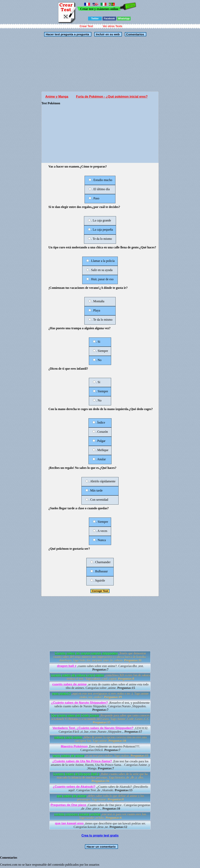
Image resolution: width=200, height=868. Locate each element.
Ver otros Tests (112, 26)
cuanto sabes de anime (70, 684)
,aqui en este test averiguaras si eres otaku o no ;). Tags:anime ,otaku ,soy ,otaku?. (100, 695)
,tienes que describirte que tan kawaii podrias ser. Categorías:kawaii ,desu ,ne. (100, 825)
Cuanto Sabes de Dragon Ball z (76, 774)
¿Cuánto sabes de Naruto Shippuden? (80, 703)
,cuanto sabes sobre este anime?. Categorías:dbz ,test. (100, 668)
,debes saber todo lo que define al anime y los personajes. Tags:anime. (100, 798)
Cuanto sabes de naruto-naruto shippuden (86, 653)
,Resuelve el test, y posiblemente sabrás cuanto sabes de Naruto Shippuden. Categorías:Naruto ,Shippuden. (100, 706)
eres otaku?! (61, 694)
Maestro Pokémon (74, 746)
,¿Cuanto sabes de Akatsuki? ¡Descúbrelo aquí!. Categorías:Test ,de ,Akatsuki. (100, 788)
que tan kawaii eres (69, 823)
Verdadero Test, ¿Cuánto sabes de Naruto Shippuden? (93, 728)
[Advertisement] (100, 64)
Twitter (95, 19)
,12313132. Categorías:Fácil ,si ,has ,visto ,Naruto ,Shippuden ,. (100, 730)
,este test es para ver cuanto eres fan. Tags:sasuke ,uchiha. (100, 816)
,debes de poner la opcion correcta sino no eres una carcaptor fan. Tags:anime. (100, 739)
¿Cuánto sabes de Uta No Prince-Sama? (82, 761)
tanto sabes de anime (68, 756)
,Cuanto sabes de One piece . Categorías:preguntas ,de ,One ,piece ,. (100, 807)
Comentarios (135, 34)
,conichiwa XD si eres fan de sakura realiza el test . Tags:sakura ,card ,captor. (100, 677)
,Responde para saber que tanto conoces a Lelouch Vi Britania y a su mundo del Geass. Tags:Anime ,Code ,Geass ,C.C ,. (100, 719)
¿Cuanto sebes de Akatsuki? (74, 787)
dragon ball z (67, 666)
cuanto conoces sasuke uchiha (77, 814)
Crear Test (86, 26)
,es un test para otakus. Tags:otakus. (100, 756)
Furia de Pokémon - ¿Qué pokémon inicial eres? (112, 97)
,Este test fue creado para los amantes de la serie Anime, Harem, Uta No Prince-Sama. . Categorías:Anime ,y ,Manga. (100, 765)
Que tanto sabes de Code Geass (75, 715)
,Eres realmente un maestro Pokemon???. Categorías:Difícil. (100, 748)
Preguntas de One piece (69, 805)
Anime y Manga (57, 97)
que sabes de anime (71, 796)
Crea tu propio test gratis (100, 835)
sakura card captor (69, 737)
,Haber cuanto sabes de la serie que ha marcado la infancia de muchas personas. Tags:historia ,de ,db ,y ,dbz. (100, 777)
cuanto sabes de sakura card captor (77, 675)
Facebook (109, 19)
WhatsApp (124, 19)
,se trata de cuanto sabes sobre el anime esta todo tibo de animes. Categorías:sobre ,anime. (100, 686)
